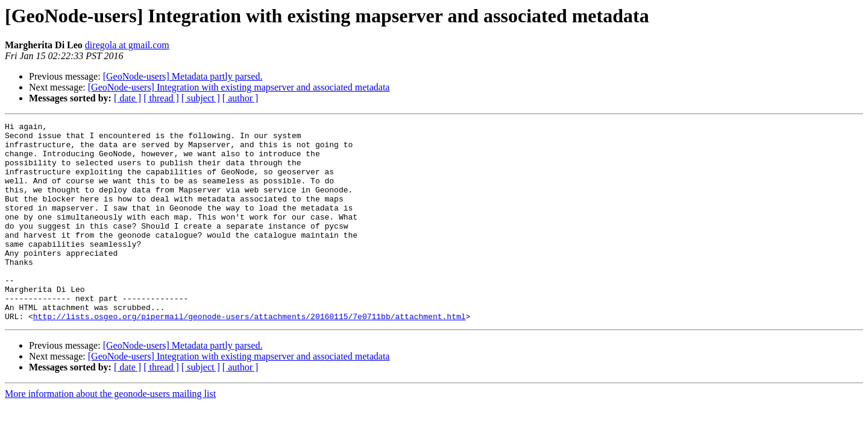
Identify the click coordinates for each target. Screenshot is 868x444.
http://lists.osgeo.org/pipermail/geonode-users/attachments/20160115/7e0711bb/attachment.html (250, 356)
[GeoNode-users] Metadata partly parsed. (183, 76)
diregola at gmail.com (127, 45)
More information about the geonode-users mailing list (110, 433)
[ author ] (241, 98)
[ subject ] (201, 98)
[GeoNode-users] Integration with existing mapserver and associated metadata (239, 87)
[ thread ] (161, 98)
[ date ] (127, 98)
